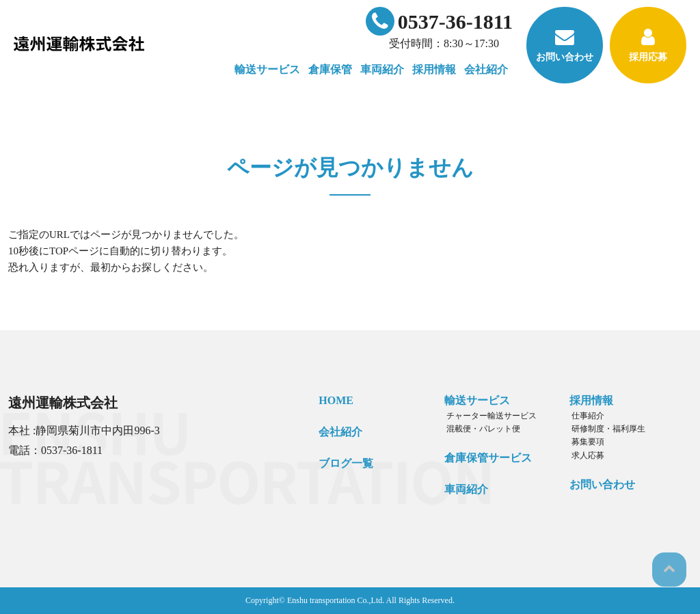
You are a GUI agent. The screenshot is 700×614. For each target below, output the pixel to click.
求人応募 (583, 455)
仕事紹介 (583, 416)
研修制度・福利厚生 (604, 429)
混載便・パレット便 (478, 429)
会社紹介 (338, 432)
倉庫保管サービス (485, 458)
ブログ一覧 (343, 463)
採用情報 (589, 400)
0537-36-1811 (439, 22)
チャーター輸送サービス (486, 416)
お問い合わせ (565, 45)
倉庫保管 (330, 69)
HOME (333, 400)
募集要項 (583, 442)
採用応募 (648, 45)
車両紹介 (382, 69)
